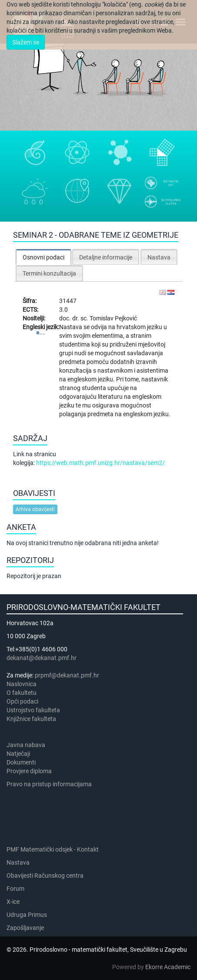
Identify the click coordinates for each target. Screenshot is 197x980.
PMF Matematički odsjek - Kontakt (53, 849)
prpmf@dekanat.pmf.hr (67, 675)
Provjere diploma (29, 771)
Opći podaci (22, 701)
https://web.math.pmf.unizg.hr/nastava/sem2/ (100, 463)
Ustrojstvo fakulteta (33, 710)
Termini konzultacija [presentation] (49, 273)
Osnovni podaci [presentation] (43, 257)
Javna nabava (26, 745)
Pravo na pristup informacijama (50, 784)
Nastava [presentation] (159, 257)
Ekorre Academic (168, 967)
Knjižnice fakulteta (31, 719)
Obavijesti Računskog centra (45, 876)
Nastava (18, 862)
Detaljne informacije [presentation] (106, 257)
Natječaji (18, 754)
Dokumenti (21, 762)
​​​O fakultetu (22, 693)
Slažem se (26, 42)
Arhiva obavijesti (35, 509)
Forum (15, 889)
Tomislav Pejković (113, 318)
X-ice (13, 902)
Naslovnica (22, 684)
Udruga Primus (27, 915)
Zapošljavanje (25, 928)
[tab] (43, 257)
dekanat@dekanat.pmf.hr (42, 658)
